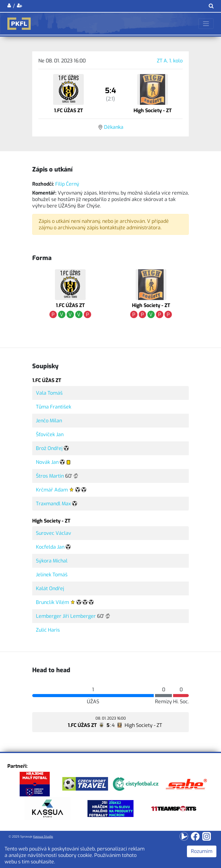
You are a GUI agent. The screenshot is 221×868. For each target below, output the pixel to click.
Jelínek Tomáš (52, 575)
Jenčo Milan (49, 421)
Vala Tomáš (49, 393)
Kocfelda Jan (50, 547)
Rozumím (202, 851)
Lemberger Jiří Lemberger (66, 616)
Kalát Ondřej (50, 588)
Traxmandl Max (53, 504)
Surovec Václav (54, 533)
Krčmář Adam (52, 490)
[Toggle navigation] (206, 24)
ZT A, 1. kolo (170, 61)
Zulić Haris (48, 630)
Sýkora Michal (52, 561)
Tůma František (54, 407)
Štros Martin (50, 476)
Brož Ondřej (49, 448)
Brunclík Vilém (52, 602)
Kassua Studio (43, 836)
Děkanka (114, 127)
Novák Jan (47, 462)
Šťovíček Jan (50, 434)
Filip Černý (67, 184)
